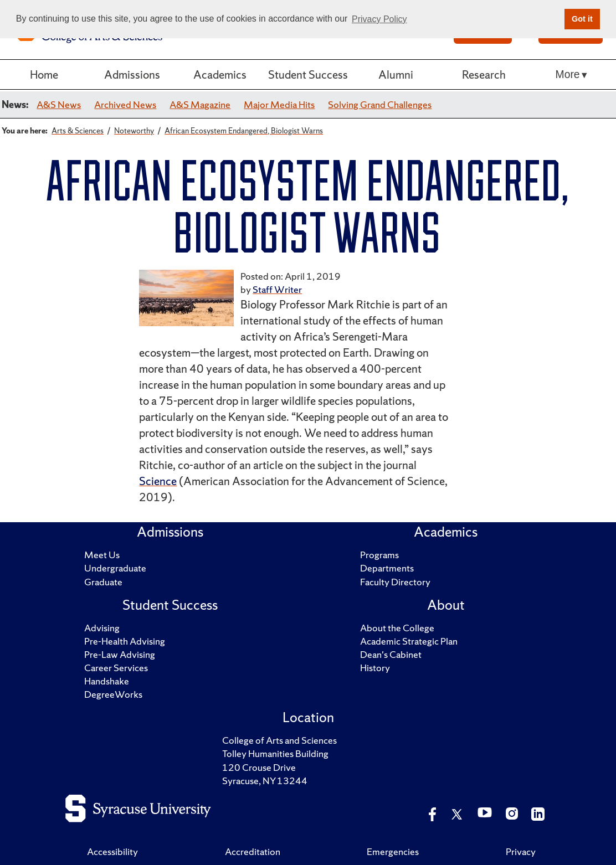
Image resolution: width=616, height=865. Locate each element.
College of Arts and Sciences (279, 740)
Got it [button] (582, 19)
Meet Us (102, 555)
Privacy (521, 851)
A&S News (59, 104)
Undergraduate (115, 568)
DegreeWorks (113, 694)
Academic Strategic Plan (409, 641)
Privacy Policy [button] (379, 19)
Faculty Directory (395, 582)
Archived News (125, 104)
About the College (397, 628)
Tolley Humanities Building (275, 753)
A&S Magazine (200, 104)
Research (484, 74)
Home (44, 74)
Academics (220, 74)
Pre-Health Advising (125, 641)
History (375, 668)
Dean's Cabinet (391, 654)
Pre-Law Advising (120, 654)
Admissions (132, 74)
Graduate (103, 582)
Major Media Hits (279, 104)
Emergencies (393, 851)
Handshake (107, 681)
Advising (102, 628)
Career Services (116, 668)
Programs (379, 555)
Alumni (396, 74)
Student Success (308, 74)
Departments (387, 568)
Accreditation (253, 851)
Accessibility (112, 851)
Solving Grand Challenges (380, 104)
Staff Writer (277, 289)
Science (158, 481)
